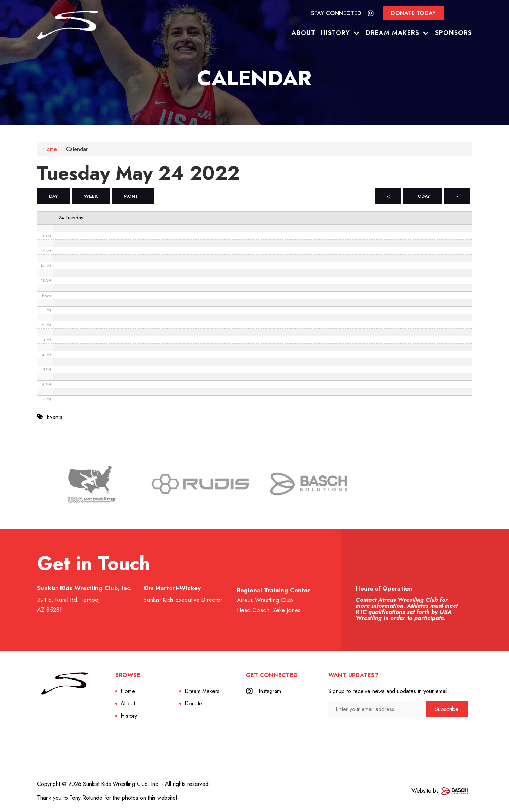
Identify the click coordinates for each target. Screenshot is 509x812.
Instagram (270, 692)
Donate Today (413, 13)
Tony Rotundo (86, 799)
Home (50, 149)
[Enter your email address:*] (377, 710)
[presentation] (366, 732)
